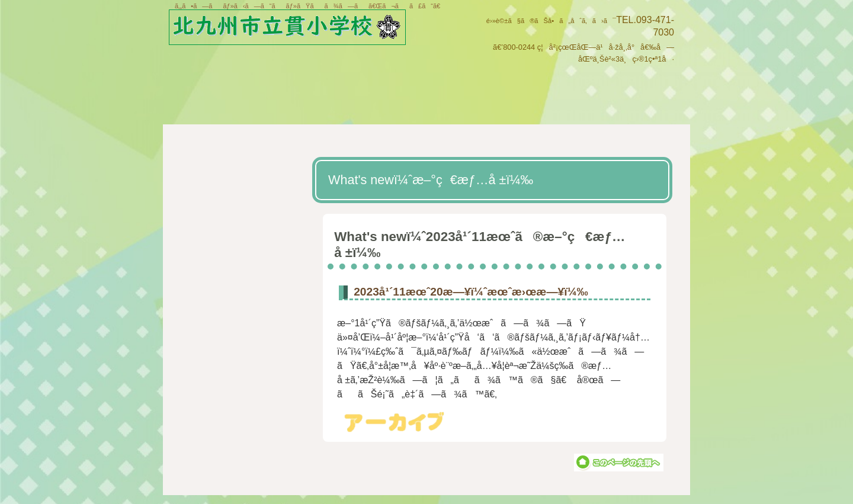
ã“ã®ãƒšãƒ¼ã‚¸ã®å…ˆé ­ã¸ (619, 463)
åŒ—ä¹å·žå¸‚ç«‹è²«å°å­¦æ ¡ (298, 29)
